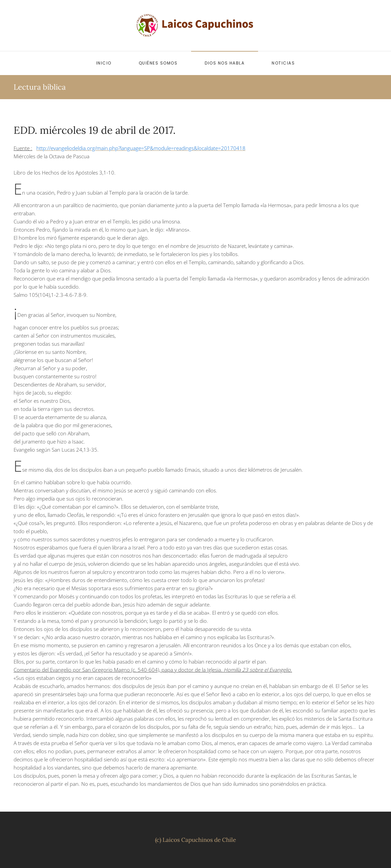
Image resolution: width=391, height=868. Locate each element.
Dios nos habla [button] (225, 63)
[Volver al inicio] (195, 25)
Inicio (104, 63)
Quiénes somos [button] (158, 63)
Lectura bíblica (40, 87)
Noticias (283, 63)
